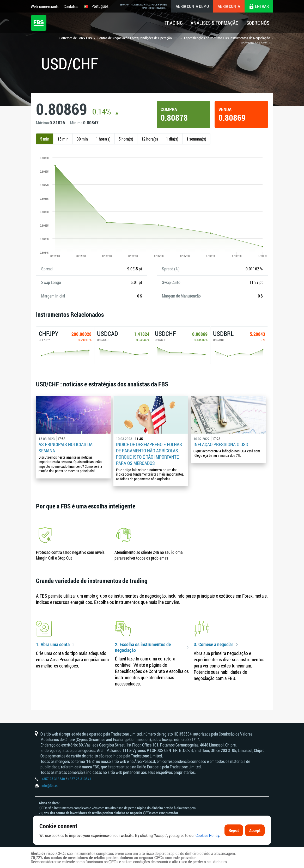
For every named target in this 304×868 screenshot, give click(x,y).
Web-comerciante (45, 6)
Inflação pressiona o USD (221, 444)
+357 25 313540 (53, 779)
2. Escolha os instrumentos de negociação (143, 647)
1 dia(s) (172, 139)
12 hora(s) (150, 139)
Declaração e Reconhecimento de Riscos (106, 823)
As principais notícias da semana (66, 447)
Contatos (71, 6)
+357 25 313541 (80, 779)
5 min (45, 139)
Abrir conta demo (192, 6)
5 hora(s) (126, 139)
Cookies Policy (207, 853)
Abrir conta (229, 6)
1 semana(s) (196, 139)
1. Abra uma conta (53, 645)
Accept (255, 848)
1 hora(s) (103, 139)
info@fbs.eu (50, 785)
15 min (63, 139)
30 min (82, 139)
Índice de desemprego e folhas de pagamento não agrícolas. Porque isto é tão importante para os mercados (149, 454)
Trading (174, 23)
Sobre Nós (258, 23)
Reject (234, 848)
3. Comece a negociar (213, 645)
